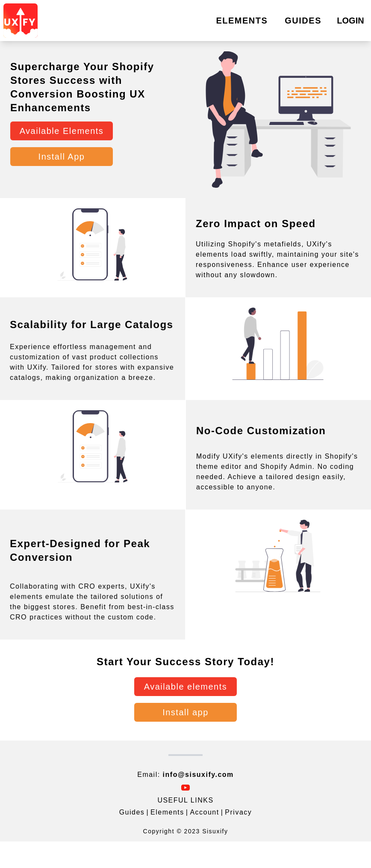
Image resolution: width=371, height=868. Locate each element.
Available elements (186, 687)
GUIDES (303, 21)
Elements (167, 812)
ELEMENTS (242, 21)
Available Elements (62, 131)
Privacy (238, 812)
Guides (132, 812)
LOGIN (350, 21)
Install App (62, 157)
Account (204, 812)
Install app (185, 712)
